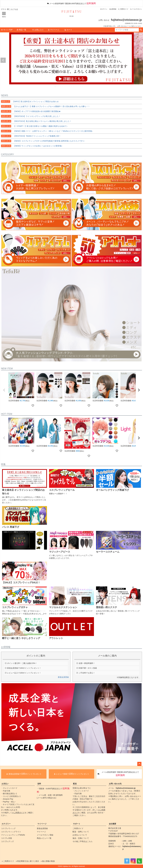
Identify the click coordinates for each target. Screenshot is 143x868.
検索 (141, 30)
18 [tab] (86, 87)
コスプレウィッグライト (11, 832)
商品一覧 (21, 30)
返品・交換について (81, 838)
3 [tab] (59, 87)
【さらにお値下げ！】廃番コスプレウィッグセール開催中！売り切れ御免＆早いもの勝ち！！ (45, 106)
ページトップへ (139, 764)
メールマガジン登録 (45, 835)
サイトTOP (7, 30)
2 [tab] (57, 87)
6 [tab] (64, 87)
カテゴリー (6, 824)
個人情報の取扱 (48, 861)
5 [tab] (63, 87)
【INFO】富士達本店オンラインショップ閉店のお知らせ (30, 101)
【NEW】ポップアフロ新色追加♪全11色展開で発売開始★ (31, 111)
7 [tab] (66, 87)
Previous (3, 60)
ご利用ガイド (124, 9)
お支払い (5, 784)
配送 (75, 784)
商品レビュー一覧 (44, 838)
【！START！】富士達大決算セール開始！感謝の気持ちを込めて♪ (34, 126)
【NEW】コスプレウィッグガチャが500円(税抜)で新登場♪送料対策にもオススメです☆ (43, 141)
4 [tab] (61, 87)
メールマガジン (137, 9)
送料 (39, 784)
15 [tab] (81, 87)
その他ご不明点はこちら (83, 841)
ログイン (104, 9)
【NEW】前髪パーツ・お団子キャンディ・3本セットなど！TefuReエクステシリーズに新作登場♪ (47, 131)
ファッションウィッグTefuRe (13, 835)
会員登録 (113, 9)
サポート (77, 824)
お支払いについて (80, 835)
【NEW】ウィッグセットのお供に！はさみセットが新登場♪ (32, 146)
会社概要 (113, 824)
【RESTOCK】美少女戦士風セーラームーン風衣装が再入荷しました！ (36, 121)
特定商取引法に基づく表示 (28, 861)
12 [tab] (75, 87)
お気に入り (38, 30)
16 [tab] (83, 87)
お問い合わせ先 (115, 784)
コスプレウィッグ (8, 828)
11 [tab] (73, 87)
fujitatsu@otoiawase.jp (126, 788)
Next (140, 60)
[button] (4, 390)
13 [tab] (77, 87)
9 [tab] (70, 87)
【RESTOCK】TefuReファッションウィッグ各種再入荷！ (31, 136)
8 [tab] (68, 87)
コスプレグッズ (7, 841)
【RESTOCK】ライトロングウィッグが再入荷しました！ (31, 116)
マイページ (53, 30)
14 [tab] (79, 87)
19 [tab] (88, 87)
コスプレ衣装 (6, 838)
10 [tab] (72, 87)
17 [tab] (84, 87)
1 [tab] (55, 87)
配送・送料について (81, 832)
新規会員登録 (63, 677)
